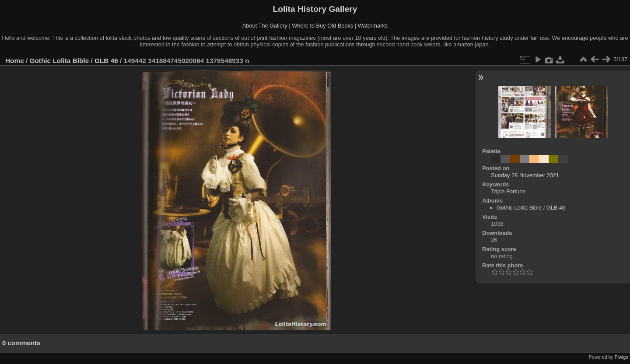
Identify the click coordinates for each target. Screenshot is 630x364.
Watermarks (373, 26)
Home (15, 61)
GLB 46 (106, 61)
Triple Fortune (508, 191)
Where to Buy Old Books (322, 26)
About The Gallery (265, 26)
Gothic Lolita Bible (59, 61)
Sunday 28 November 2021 (525, 175)
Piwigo (621, 357)
